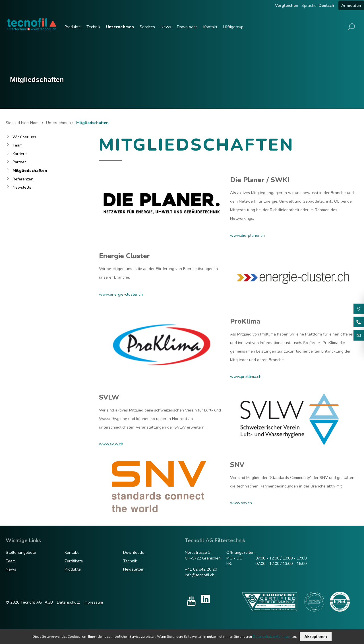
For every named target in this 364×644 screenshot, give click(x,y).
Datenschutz (68, 602)
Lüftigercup (233, 27)
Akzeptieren (316, 637)
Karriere (20, 154)
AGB (49, 602)
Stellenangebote (21, 553)
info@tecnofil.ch (200, 575)
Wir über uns (24, 137)
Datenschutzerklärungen (272, 637)
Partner (19, 162)
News (166, 27)
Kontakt (210, 27)
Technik (93, 27)
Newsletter (23, 187)
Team (17, 145)
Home (35, 123)
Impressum (93, 602)
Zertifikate (74, 561)
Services (147, 27)
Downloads (187, 27)
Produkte (73, 27)
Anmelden (351, 6)
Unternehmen (120, 27)
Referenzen (23, 179)
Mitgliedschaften (30, 171)
